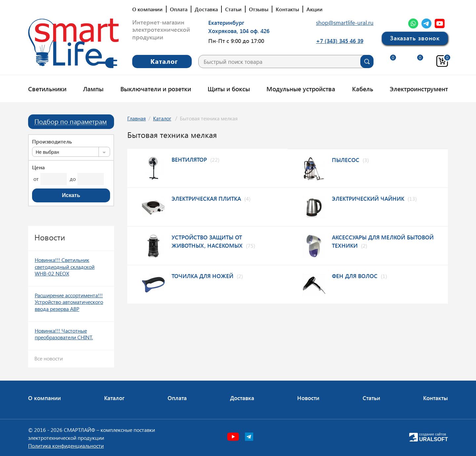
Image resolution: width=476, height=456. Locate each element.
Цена (38, 167)
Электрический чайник (368, 198)
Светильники (47, 89)
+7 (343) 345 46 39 (340, 41)
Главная (137, 118)
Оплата (179, 9)
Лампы (93, 89)
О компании (147, 9)
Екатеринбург (226, 22)
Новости (308, 398)
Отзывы (259, 9)
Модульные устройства (301, 89)
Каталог (162, 118)
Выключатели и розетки (156, 89)
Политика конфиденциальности (66, 446)
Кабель (363, 89)
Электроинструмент (419, 89)
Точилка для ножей (202, 276)
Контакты (287, 9)
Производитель (52, 142)
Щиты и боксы (229, 89)
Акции (315, 9)
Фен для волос (355, 276)
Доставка (206, 9)
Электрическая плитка (206, 198)
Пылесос (346, 160)
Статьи (233, 9)
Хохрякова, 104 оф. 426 (239, 31)
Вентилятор (189, 159)
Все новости (49, 358)
